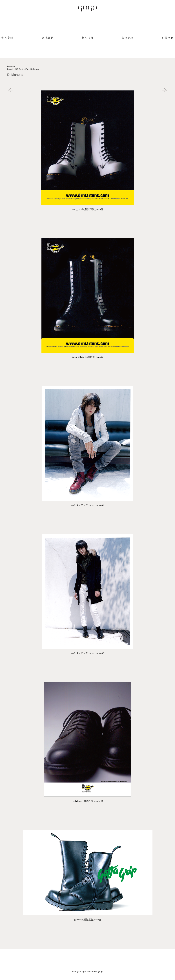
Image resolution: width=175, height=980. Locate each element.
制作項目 (88, 38)
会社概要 (47, 38)
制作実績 (7, 38)
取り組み (128, 38)
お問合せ (168, 38)
